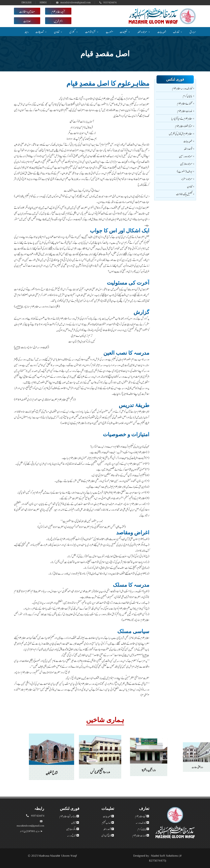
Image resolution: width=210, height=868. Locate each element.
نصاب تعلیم (106, 822)
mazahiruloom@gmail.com (73, 2)
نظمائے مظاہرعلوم (185, 103)
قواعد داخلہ (188, 148)
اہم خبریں (58, 21)
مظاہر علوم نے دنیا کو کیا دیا (182, 118)
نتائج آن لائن (106, 835)
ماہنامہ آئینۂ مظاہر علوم (68, 816)
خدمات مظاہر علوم (185, 111)
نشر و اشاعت (90, 32)
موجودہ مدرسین (186, 156)
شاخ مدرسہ (72, 835)
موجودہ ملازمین (186, 164)
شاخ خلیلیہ (51, 766)
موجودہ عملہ (142, 32)
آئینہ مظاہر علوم (58, 11)
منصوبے (109, 32)
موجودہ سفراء (187, 179)
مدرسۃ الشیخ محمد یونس (100, 763)
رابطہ (27, 32)
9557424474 (108, 2)
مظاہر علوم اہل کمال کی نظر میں (181, 133)
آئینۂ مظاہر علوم (141, 816)
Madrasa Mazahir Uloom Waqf (58, 856)
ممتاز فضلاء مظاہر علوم (184, 126)
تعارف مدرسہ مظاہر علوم (182, 88)
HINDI (43, 2)
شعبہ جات (162, 32)
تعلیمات (123, 32)
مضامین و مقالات (27, 11)
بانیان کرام (188, 96)
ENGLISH (26, 2)
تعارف (176, 32)
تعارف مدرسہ (141, 822)
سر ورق (193, 32)
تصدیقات (40, 32)
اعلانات (27, 21)
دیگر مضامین (71, 829)
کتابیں (74, 822)
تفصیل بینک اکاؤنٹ (184, 194)
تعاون (57, 32)
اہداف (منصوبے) (185, 171)
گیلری (72, 32)
